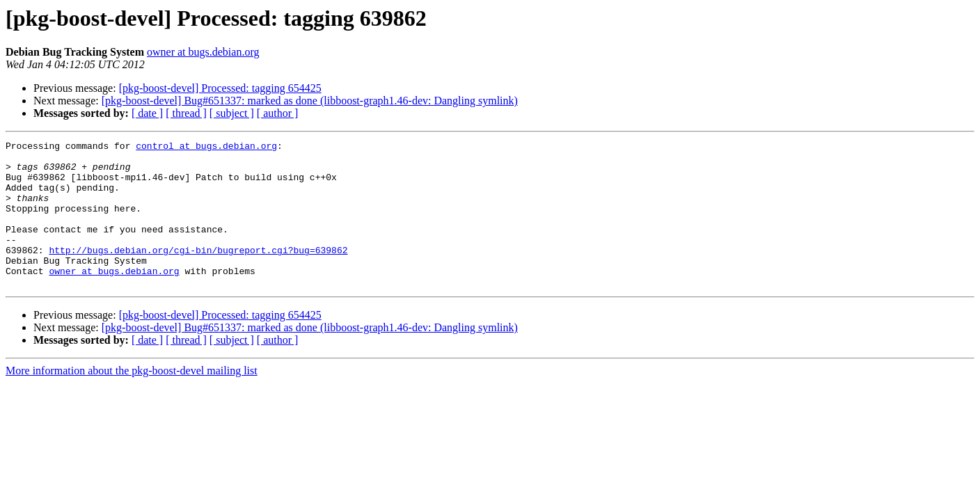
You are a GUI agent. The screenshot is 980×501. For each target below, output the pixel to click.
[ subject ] (232, 113)
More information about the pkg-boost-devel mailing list (132, 400)
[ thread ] (186, 113)
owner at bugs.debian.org (203, 52)
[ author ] (278, 113)
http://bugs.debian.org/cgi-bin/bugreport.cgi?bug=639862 (198, 273)
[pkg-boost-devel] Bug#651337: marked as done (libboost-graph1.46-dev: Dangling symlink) (310, 101)
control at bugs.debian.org (206, 148)
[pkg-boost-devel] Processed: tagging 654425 (220, 88)
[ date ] (147, 113)
